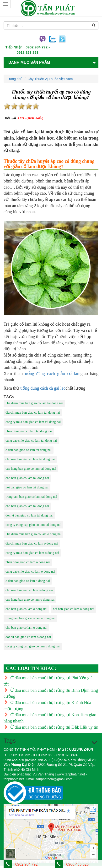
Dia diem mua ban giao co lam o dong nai (33, 534)
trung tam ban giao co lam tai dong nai (31, 497)
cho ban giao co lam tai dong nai (27, 478)
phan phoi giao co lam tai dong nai (29, 431)
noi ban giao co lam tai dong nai (27, 487)
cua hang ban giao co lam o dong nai (30, 600)
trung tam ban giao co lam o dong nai (30, 618)
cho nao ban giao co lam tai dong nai (30, 459)
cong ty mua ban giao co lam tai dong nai (33, 422)
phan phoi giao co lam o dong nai (28, 562)
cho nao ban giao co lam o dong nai (29, 590)
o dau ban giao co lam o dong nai (28, 581)
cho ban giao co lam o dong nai (26, 609)
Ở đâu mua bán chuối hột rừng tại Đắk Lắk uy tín (51, 727)
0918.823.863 (27, 52)
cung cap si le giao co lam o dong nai (30, 572)
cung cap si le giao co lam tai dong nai (31, 441)
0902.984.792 (37, 47)
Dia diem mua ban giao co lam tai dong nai (34, 403)
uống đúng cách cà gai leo (43, 388)
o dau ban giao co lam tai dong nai (29, 450)
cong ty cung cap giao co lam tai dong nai (33, 525)
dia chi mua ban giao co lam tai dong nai (33, 413)
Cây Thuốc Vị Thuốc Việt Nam (50, 79)
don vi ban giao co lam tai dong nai (29, 515)
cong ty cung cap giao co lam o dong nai (33, 646)
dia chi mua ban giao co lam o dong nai (32, 543)
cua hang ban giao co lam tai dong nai (31, 469)
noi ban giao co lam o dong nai (73, 609)
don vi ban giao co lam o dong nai (28, 637)
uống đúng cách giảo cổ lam (53, 374)
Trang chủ (15, 79)
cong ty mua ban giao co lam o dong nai (32, 553)
